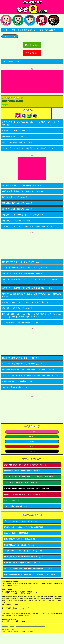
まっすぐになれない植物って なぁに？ (17, 209)
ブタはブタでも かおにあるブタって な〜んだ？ (21, 483)
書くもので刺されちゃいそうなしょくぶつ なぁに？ (22, 262)
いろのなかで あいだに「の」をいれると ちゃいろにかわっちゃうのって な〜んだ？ (31, 123)
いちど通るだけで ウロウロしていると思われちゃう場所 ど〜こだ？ (29, 370)
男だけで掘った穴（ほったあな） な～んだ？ (20, 545)
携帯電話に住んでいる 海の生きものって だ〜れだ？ (23, 471)
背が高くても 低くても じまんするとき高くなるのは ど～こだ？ (28, 288)
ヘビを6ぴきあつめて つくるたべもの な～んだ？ (22, 185)
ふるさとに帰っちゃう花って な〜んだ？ (18, 387)
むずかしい (32, 446)
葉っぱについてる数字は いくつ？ (15, 131)
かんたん (32, 437)
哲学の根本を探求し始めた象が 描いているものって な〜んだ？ (27, 489)
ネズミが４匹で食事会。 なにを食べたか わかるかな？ (24, 191)
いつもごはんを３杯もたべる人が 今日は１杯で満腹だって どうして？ (29, 569)
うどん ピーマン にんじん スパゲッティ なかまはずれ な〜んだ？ (30, 148)
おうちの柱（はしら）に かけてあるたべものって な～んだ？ (26, 465)
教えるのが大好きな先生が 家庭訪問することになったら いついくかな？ (30, 575)
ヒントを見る (32, 45)
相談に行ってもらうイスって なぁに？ (17, 308)
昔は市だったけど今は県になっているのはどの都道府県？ (24, 527)
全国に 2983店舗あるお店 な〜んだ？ (17, 142)
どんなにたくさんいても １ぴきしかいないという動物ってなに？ (27, 227)
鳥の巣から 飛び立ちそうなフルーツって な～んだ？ (23, 563)
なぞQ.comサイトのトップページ (11, 614)
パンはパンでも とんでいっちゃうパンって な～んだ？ (24, 551)
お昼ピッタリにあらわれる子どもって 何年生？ (20, 358)
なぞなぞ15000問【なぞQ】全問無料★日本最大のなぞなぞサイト (32, 7)
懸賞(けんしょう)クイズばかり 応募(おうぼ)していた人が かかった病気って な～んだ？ (32, 295)
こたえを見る (32, 53)
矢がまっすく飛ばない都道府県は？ (16, 533)
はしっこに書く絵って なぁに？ (15, 197)
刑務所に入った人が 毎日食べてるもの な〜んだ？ (22, 494)
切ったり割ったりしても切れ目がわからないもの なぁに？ (24, 557)
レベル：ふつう (10, 36)
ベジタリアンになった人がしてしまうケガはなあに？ (22, 364)
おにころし (32, 451)
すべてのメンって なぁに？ (14, 500)
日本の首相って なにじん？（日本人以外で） (20, 539)
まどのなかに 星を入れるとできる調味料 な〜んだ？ (23, 274)
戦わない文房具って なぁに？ (14, 136)
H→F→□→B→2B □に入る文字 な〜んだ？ (19, 381)
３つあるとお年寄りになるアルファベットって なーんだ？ (25, 268)
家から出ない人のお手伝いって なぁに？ (18, 221)
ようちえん (32, 432)
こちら (16, 610)
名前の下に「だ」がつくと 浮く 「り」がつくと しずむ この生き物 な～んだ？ (31, 281)
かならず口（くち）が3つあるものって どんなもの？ (23, 215)
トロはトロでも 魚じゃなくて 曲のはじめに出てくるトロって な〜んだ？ (31, 375)
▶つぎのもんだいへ (10, 61)
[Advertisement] (32, 82)
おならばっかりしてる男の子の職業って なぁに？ (21, 323)
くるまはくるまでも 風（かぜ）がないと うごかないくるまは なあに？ (30, 477)
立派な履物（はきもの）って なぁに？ (17, 203)
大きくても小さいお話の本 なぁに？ (17, 506)
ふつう (32, 441)
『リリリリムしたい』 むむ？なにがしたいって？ (21, 521)
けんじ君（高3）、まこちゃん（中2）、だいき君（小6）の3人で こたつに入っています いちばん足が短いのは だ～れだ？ (31, 315)
